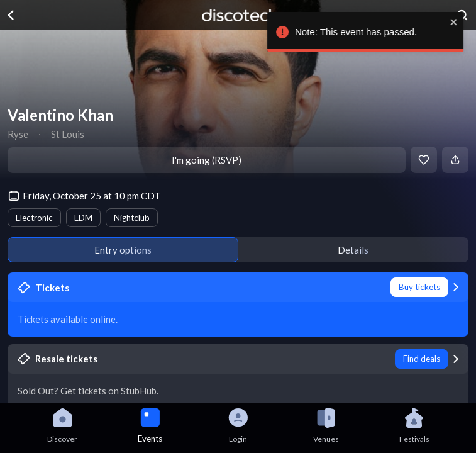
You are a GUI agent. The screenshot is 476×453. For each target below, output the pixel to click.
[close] (458, 22)
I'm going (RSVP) (207, 160)
